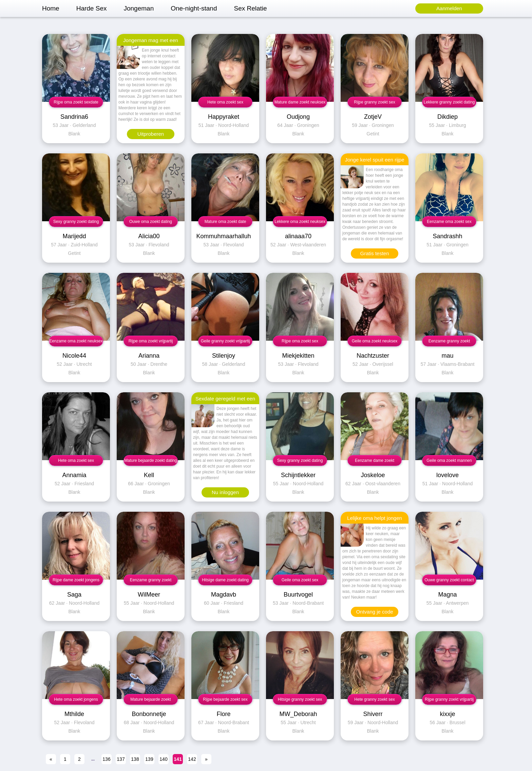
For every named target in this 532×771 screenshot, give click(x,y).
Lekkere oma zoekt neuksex (300, 222)
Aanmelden (449, 8)
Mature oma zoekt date (225, 222)
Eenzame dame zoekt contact (375, 462)
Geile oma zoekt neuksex (375, 341)
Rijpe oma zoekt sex (300, 341)
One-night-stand (194, 8)
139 (149, 759)
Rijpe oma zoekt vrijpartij (151, 341)
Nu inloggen (225, 492)
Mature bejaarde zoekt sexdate (150, 701)
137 (121, 759)
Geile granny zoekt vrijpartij (225, 341)
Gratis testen (374, 253)
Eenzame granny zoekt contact (449, 343)
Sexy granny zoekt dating (76, 222)
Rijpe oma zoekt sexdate (76, 102)
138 (135, 759)
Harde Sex (92, 8)
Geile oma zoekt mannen (449, 460)
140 (163, 759)
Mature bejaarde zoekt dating (150, 460)
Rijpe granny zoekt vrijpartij (449, 699)
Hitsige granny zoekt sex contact (300, 701)
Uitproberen (151, 134)
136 (106, 759)
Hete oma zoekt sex (225, 102)
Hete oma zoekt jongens (76, 699)
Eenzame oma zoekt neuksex (76, 341)
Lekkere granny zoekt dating (449, 102)
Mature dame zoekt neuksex (300, 102)
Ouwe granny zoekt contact (449, 580)
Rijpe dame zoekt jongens (76, 580)
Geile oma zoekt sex (300, 580)
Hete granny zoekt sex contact (374, 701)
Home (51, 8)
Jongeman (139, 8)
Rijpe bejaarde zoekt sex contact (225, 701)
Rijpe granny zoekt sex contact (374, 104)
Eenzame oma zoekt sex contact (449, 223)
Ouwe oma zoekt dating (151, 222)
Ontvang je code (374, 612)
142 (192, 759)
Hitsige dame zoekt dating (225, 580)
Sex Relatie (250, 8)
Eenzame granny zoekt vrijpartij (151, 581)
